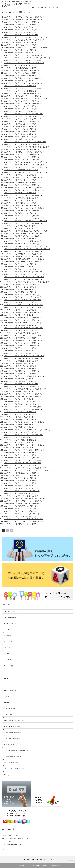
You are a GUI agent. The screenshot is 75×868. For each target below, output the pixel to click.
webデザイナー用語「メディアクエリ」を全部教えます (23, 83)
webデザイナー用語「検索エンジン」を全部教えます (22, 473)
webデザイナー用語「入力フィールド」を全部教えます (23, 279)
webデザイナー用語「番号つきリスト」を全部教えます (23, 236)
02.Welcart (6, 630)
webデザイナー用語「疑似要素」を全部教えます (21, 506)
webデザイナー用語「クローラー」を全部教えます (22, 514)
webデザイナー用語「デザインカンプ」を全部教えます (23, 305)
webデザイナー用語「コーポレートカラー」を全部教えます (25, 468)
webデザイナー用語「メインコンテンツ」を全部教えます (24, 144)
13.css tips (6, 696)
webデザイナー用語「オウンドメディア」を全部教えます (24, 521)
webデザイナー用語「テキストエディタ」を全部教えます (24, 356)
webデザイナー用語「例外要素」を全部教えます (21, 42)
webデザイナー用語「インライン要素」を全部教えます (23, 519)
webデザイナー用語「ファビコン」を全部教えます (22, 155)
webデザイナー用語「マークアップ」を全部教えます (22, 106)
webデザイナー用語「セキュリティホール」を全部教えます (25, 307)
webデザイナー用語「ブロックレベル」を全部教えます (23, 160)
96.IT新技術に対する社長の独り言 (12, 757)
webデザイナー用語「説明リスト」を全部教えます (22, 346)
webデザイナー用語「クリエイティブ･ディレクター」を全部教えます (28, 470)
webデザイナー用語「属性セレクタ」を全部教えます (22, 371)
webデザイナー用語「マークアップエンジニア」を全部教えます (26, 99)
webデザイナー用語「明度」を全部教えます (19, 139)
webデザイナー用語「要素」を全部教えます (19, 53)
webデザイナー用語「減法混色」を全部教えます (21, 419)
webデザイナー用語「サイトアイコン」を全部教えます (23, 435)
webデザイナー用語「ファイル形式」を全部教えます (22, 185)
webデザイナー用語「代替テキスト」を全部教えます (22, 330)
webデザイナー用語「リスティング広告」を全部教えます (24, 116)
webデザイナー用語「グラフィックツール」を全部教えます (25, 445)
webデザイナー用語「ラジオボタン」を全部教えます (22, 119)
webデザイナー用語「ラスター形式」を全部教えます (22, 73)
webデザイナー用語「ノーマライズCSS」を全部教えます (24, 376)
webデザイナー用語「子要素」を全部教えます (20, 440)
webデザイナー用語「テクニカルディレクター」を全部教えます (26, 282)
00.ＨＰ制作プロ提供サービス (11, 611)
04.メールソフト (8, 642)
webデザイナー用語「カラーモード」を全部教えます (22, 455)
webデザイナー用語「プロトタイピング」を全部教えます (24, 218)
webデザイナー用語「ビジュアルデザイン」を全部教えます (25, 259)
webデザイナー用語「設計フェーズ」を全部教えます (22, 313)
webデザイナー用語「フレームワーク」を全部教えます (23, 195)
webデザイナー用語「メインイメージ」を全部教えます (23, 96)
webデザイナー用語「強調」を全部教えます (19, 417)
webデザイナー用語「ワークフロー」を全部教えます (22, 22)
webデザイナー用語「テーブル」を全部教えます (21, 310)
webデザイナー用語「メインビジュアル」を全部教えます (24, 40)
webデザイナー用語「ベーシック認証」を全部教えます (23, 211)
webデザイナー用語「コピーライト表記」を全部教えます (24, 450)
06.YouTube (7, 654)
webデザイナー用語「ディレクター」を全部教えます (22, 300)
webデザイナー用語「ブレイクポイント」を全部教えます (24, 177)
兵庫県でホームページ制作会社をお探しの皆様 (39, 860)
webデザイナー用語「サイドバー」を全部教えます (22, 465)
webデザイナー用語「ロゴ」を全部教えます (19, 27)
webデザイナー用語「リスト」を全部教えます (20, 65)
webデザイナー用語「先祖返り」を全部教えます (21, 292)
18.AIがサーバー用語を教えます (12, 727)
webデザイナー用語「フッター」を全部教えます (21, 175)
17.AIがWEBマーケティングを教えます (14, 720)
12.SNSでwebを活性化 (10, 690)
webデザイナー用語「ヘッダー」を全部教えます (21, 109)
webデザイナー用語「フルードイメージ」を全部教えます (24, 262)
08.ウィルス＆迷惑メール (10, 666)
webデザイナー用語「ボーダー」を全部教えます (21, 111)
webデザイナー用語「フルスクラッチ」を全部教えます (23, 254)
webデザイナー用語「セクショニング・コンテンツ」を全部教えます (28, 274)
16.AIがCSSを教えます (10, 714)
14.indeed (6, 702)
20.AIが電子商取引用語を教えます (12, 739)
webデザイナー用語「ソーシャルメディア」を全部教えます (25, 335)
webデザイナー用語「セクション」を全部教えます (22, 284)
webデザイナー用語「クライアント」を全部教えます (22, 407)
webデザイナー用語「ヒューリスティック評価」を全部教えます (26, 167)
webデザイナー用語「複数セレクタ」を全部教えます (22, 183)
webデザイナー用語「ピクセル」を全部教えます (21, 213)
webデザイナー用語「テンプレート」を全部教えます (22, 343)
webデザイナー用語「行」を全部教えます (19, 448)
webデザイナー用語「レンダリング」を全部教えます (22, 25)
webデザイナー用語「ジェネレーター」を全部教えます (23, 504)
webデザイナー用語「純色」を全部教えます (19, 315)
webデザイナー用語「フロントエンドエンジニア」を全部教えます (27, 231)
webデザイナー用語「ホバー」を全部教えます (20, 91)
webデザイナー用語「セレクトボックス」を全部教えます (24, 323)
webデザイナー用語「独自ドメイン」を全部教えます (22, 374)
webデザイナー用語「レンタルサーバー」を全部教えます (24, 20)
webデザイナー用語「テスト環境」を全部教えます (22, 353)
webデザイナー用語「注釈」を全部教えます (19, 290)
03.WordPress (7, 636)
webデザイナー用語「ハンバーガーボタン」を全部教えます (25, 188)
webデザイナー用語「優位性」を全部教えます (20, 81)
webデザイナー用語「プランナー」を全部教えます (22, 203)
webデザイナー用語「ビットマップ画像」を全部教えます (24, 152)
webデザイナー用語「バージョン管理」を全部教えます (23, 358)
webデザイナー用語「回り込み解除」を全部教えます (22, 68)
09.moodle (6, 672)
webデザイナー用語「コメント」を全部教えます (21, 453)
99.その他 (6, 775)
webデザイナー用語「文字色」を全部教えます (20, 134)
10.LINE (6, 678)
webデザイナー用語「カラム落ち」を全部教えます (22, 491)
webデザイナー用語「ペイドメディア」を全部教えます (23, 256)
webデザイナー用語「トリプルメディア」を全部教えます (24, 277)
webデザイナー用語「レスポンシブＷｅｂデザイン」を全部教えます (28, 48)
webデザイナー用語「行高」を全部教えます (19, 488)
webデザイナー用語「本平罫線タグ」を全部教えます (22, 295)
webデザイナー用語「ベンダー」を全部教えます (21, 30)
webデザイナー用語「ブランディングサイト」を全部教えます (26, 221)
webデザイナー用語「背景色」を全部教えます (20, 267)
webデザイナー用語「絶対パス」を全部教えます (21, 381)
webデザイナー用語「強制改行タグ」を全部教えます (22, 463)
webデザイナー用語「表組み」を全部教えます (20, 193)
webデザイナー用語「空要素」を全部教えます (20, 437)
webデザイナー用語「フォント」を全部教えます (21, 239)
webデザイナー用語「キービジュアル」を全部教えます (23, 458)
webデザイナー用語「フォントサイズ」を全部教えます (23, 272)
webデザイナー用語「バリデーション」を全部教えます (23, 251)
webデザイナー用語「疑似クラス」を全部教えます (22, 404)
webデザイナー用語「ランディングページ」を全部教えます (25, 142)
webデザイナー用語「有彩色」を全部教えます (20, 127)
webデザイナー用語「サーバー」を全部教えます (21, 511)
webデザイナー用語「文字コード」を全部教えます (22, 45)
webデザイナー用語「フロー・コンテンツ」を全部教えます (25, 208)
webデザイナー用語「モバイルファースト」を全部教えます (25, 88)
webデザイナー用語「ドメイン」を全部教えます (21, 366)
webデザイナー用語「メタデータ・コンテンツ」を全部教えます (26, 147)
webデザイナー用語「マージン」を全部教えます (21, 129)
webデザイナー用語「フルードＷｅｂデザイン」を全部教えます (26, 162)
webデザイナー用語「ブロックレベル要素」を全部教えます (25, 241)
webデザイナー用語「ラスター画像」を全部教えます (22, 70)
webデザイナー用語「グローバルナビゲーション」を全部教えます (27, 430)
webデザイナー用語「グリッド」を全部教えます (21, 478)
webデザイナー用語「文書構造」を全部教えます (21, 170)
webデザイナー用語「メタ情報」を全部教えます (21, 137)
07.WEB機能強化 (8, 660)
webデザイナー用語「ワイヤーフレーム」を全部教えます (24, 17)
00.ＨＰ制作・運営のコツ (10, 618)
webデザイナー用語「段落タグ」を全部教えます (21, 333)
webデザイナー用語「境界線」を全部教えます (20, 493)
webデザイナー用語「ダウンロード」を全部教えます (22, 320)
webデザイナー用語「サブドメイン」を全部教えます (22, 476)
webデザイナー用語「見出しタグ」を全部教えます (22, 124)
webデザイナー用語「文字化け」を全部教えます (21, 50)
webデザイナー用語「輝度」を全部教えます (19, 427)
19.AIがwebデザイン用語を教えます (13, 733)
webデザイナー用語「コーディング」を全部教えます (22, 402)
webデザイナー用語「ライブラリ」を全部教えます (22, 101)
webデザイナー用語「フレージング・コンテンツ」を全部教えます (27, 249)
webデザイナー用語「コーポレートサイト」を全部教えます (25, 498)
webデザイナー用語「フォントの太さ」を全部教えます (23, 234)
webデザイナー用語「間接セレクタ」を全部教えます (22, 481)
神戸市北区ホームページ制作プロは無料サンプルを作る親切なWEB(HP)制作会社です (40, 866)
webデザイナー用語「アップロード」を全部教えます (22, 524)
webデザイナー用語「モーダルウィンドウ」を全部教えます (25, 60)
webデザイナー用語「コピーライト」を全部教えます (22, 483)
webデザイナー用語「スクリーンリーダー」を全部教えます (25, 297)
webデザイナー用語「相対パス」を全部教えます (21, 384)
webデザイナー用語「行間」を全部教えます (19, 486)
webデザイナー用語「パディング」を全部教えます (22, 269)
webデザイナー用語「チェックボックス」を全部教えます (24, 341)
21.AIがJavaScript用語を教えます (12, 745)
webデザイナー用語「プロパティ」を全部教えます (22, 180)
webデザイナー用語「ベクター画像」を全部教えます (22, 132)
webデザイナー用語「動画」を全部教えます (19, 351)
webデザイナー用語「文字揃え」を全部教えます (21, 76)
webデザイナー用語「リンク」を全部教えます (20, 32)
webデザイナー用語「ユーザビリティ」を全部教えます (23, 114)
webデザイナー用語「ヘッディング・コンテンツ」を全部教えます (27, 58)
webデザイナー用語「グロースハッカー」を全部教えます (24, 397)
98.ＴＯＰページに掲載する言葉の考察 (14, 769)
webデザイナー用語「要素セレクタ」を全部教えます (22, 121)
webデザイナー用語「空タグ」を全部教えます (20, 412)
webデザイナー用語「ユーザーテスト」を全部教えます (23, 55)
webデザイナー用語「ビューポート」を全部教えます (22, 244)
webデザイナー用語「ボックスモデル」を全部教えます (23, 78)
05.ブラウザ (7, 648)
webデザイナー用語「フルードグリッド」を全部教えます (24, 165)
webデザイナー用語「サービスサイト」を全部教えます (23, 409)
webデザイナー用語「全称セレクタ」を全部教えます (22, 386)
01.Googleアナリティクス (10, 624)
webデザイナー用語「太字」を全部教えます (19, 200)
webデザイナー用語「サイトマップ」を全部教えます (22, 432)
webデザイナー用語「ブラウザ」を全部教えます (21, 198)
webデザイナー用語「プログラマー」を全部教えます (22, 206)
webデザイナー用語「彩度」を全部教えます (19, 442)
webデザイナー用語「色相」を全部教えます (19, 425)
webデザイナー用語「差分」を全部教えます (19, 399)
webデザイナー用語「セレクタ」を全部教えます (21, 287)
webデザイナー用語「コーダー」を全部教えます (21, 496)
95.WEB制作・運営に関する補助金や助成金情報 (16, 751)
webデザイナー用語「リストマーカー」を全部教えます (23, 104)
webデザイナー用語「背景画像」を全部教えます (21, 369)
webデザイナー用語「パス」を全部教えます (19, 226)
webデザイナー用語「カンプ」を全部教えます (20, 414)
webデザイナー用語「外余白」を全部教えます (20, 379)
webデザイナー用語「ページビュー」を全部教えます (22, 149)
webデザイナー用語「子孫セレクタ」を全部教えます (22, 348)
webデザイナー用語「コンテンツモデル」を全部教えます (24, 394)
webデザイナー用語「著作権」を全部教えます (20, 325)
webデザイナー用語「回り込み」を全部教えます (21, 35)
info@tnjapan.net (9, 850)
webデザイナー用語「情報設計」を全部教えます (21, 361)
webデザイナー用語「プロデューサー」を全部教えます (23, 223)
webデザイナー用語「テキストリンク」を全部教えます (23, 328)
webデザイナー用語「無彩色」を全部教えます (20, 86)
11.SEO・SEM (7, 684)
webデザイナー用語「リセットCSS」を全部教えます (22, 93)
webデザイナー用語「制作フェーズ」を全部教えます (22, 338)
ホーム (24, 860)
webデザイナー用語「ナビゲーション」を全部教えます (23, 318)
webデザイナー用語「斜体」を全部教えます (19, 363)
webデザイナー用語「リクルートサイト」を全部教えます (24, 63)
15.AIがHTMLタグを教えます (11, 708)
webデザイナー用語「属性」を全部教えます (19, 391)
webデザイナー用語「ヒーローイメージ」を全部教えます (24, 190)
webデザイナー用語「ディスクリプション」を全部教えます (25, 389)
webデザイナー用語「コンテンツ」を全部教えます (22, 509)
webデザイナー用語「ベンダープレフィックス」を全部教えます (26, 37)
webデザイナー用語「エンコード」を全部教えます (22, 516)
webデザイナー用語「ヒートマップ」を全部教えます (22, 157)
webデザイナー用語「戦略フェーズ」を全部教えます (22, 302)
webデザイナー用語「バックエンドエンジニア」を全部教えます (26, 246)
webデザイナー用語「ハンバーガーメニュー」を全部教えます (26, 172)
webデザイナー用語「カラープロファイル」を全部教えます (25, 422)
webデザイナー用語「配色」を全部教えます (19, 228)
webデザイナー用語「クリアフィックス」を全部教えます (24, 501)
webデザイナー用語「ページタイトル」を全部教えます (23, 216)
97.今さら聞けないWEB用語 (11, 763)
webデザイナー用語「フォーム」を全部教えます (21, 264)
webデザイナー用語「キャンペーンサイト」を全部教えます (25, 460)
